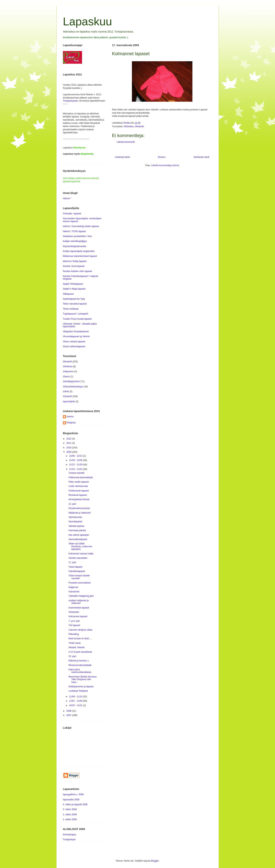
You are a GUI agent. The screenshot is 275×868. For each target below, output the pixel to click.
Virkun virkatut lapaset (74, 342)
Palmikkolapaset (77, 571)
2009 (69, 452)
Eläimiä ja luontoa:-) (78, 661)
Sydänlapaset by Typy (74, 299)
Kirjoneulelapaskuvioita (75, 246)
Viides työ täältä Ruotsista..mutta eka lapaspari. (80, 546)
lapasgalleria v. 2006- (74, 794)
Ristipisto (71, 423)
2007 (69, 715)
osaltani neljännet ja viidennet (78, 602)
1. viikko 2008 (70, 819)
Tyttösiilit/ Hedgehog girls (81, 596)
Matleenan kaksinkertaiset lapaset (80, 256)
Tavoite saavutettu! (78, 558)
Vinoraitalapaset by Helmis (76, 336)
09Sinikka (129, 126)
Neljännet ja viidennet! (80, 513)
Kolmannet (74, 592)
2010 (69, 448)
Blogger (155, 861)
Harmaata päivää (77, 530)
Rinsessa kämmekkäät (80, 665)
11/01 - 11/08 (76, 701)
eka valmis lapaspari (79, 535)
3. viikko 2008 (70, 809)
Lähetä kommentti (126, 142)
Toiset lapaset (75, 567)
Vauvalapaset (75, 522)
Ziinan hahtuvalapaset (74, 346)
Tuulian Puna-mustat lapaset (77, 319)
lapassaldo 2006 (71, 800)
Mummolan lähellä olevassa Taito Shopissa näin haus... (82, 679)
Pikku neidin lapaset (79, 482)
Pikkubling (74, 634)
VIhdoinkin (74, 612)
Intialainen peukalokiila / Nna (77, 236)
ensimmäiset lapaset (79, 608)
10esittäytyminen (71, 381)
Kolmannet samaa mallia (81, 554)
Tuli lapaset (74, 625)
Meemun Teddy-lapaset (75, 261)
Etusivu (162, 157)
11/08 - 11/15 (76, 697)
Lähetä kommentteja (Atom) (165, 165)
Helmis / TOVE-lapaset (74, 231)
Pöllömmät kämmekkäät (81, 477)
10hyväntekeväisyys (73, 387)
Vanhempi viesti (201, 157)
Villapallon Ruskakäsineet (76, 332)
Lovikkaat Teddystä (78, 691)
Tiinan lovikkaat (71, 309)
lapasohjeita (69, 401)
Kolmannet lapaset (78, 616)
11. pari (72, 562)
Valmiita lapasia (76, 526)
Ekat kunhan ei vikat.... (80, 639)
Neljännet (73, 587)
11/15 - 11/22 (76, 469)
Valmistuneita (75, 517)
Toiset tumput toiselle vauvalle (79, 577)
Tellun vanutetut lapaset (75, 304)
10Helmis (68, 367)
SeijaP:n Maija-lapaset (74, 289)
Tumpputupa (69, 839)
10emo (66, 377)
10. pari (72, 656)
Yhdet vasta (74, 643)
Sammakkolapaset (78, 539)
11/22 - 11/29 (76, 465)
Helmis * (67, 198)
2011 (69, 443)
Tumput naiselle (76, 473)
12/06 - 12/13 (76, 456)
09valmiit (139, 126)
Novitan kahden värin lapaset (78, 271)
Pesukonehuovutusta (79, 508)
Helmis (70, 417)
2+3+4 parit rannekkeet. (80, 652)
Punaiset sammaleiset (79, 583)
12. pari (72, 504)
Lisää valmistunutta (78, 486)
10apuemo (68, 371)
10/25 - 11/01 (76, 705)
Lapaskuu (88, 21)
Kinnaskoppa (69, 835)
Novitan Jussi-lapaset (74, 266)
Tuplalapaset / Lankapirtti (76, 314)
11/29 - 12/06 (76, 460)
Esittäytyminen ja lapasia (81, 687)
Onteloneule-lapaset (79, 491)
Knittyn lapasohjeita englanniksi (79, 251)
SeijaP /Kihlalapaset (73, 284)
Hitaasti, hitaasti (76, 647)
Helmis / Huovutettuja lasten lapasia (81, 226)
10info (66, 391)
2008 (69, 711)
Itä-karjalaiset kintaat (79, 499)
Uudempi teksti (122, 157)
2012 (69, 439)
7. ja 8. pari (74, 621)
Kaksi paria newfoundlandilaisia (80, 671)
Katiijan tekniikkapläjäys (75, 241)
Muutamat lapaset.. (78, 495)
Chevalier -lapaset (72, 214)
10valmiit (67, 396)
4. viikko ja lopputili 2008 (75, 804)
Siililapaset (68, 294)
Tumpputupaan (70, 101)
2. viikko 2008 (70, 815)
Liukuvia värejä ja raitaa (80, 630)
